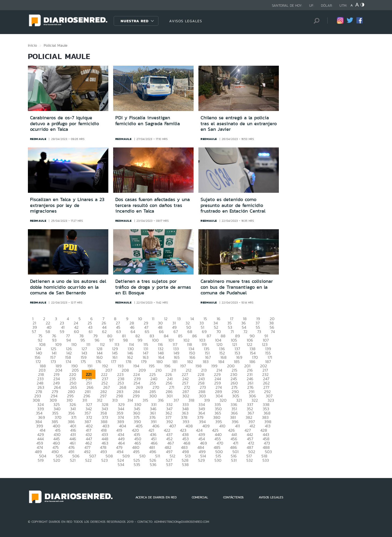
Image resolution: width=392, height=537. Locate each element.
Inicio (32, 45)
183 (206, 362)
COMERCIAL (200, 497)
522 (88, 460)
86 (195, 336)
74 (273, 332)
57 (34, 332)
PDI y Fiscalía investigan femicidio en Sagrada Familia (148, 121)
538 (185, 464)
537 (169, 464)
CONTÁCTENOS (233, 497)
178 (129, 362)
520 (57, 460)
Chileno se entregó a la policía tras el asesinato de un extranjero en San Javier (239, 123)
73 (259, 332)
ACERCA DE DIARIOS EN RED (156, 497)
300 (153, 396)
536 (153, 464)
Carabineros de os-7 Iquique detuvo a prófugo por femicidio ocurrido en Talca (64, 123)
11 (153, 319)
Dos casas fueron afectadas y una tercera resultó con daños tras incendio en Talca (153, 205)
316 (161, 400)
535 (137, 464)
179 (144, 362)
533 (266, 460)
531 (234, 460)
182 (190, 362)
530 (218, 460)
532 (250, 460)
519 (41, 460)
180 (160, 362)
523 (105, 460)
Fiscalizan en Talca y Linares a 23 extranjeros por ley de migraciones (67, 205)
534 (121, 464)
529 (201, 460)
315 (145, 400)
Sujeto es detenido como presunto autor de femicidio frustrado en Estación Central (233, 205)
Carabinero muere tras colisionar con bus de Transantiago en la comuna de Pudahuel (237, 287)
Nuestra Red (135, 21)
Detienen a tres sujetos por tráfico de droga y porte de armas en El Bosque (153, 287)
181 (175, 362)
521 (73, 460)
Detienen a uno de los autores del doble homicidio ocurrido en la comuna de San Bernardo (68, 287)
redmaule (38, 139)
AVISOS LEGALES (186, 21)
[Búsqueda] (315, 21)
